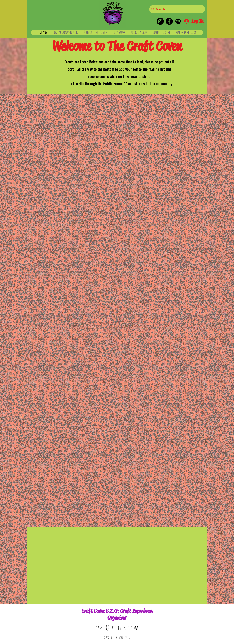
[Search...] (177, 9)
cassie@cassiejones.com (117, 628)
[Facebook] (169, 21)
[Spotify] (178, 21)
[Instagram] (160, 21)
